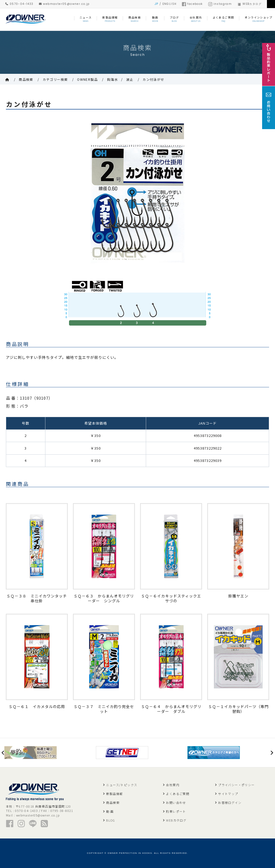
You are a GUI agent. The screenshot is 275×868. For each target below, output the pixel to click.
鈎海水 (113, 79)
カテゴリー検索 (55, 79)
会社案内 (173, 785)
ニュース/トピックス (122, 785)
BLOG (111, 820)
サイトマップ (228, 794)
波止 (130, 79)
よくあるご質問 (178, 794)
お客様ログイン (230, 803)
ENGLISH (170, 4)
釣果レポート (176, 811)
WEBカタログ (249, 4)
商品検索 (26, 79)
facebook (192, 4)
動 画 (110, 811)
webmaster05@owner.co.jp (64, 4)
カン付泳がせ (153, 79)
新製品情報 (114, 794)
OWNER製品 (87, 79)
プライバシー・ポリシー (236, 785)
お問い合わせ (176, 803)
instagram (220, 4)
